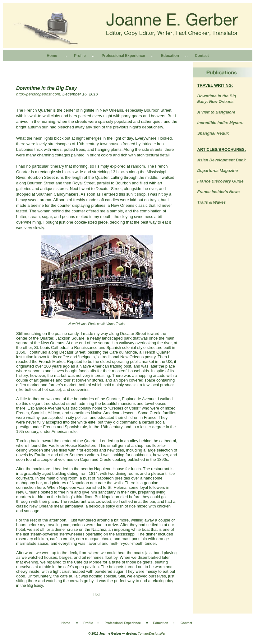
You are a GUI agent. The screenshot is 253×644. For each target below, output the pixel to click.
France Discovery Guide (221, 181)
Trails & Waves (212, 202)
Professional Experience (123, 56)
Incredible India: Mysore (221, 123)
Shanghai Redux (213, 133)
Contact (202, 56)
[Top (97, 594)
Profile (80, 56)
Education (170, 56)
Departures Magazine (218, 171)
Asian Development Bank (222, 160)
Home (52, 56)
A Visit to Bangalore (216, 112)
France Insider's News (219, 192)
